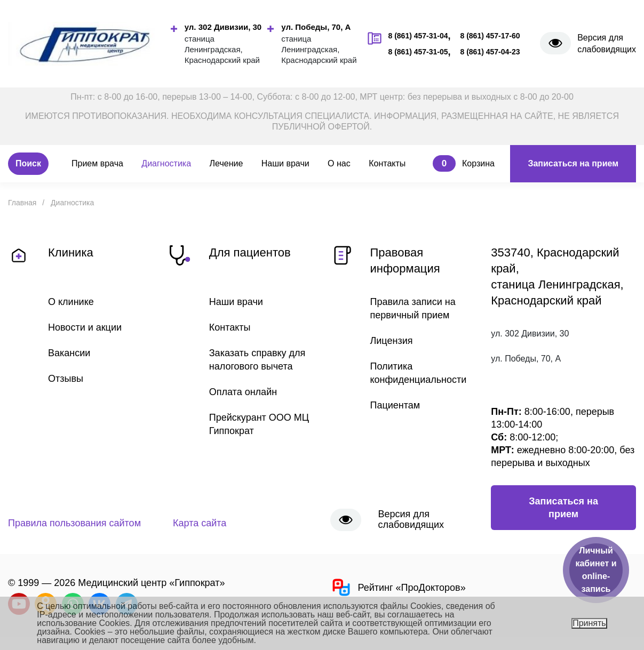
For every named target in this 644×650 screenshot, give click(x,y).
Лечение (226, 163)
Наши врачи (285, 163)
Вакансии (69, 353)
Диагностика (166, 163)
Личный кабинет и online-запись (596, 570)
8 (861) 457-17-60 (490, 36)
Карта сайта (200, 523)
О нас (339, 163)
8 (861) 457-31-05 (418, 52)
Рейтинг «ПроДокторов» (398, 587)
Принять (589, 623)
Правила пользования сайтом (74, 523)
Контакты (387, 163)
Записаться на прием (573, 163)
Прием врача (97, 163)
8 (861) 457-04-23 (490, 52)
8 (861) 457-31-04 (418, 36)
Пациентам (395, 405)
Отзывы (66, 379)
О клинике (71, 302)
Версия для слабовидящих (607, 43)
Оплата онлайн (243, 392)
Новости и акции (85, 327)
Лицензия (392, 341)
